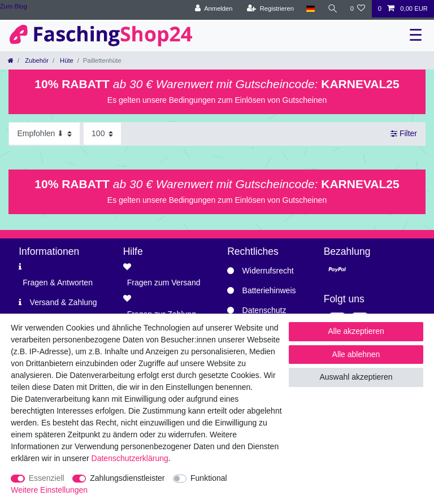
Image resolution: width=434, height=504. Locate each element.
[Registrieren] (270, 9)
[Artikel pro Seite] (102, 134)
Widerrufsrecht (268, 271)
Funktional (209, 478)
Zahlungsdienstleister (127, 478)
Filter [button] (404, 134)
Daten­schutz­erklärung (130, 458)
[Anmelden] (214, 9)
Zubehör (36, 60)
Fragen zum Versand (164, 283)
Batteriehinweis (269, 290)
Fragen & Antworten (58, 283)
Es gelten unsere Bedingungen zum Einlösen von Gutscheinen (217, 100)
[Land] (311, 9)
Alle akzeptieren (356, 331)
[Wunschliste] (357, 9)
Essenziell (47, 478)
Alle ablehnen (356, 354)
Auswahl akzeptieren (356, 377)
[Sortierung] (44, 134)
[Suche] (332, 9)
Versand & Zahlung (64, 302)
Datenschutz (264, 310)
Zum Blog (14, 6)
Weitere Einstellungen (49, 490)
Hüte (66, 60)
